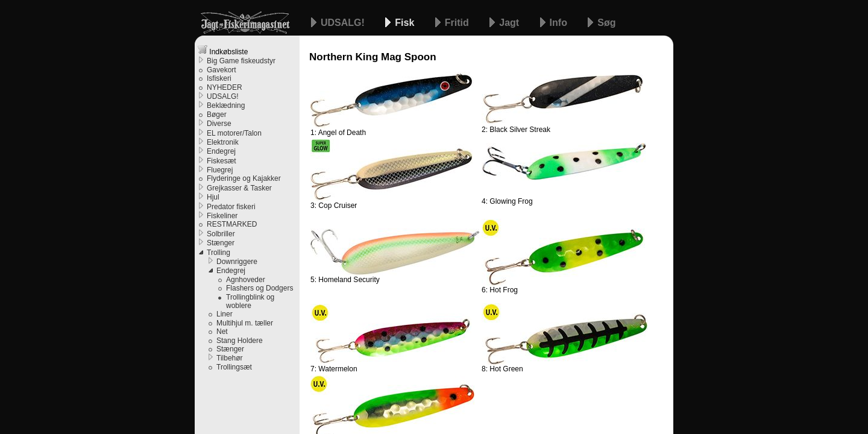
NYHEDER (225, 87)
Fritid (458, 23)
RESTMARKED (232, 224)
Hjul (213, 197)
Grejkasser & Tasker (239, 188)
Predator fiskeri (231, 207)
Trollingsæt (234, 367)
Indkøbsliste (223, 50)
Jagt (510, 23)
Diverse (219, 124)
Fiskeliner (222, 216)
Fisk (406, 23)
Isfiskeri (219, 78)
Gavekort (222, 70)
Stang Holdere (240, 341)
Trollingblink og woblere (250, 301)
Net (222, 332)
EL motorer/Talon (234, 133)
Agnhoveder (246, 280)
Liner (225, 314)
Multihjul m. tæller (245, 323)
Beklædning (226, 105)
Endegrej (221, 151)
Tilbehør (230, 358)
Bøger (217, 115)
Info (560, 23)
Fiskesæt (222, 161)
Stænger (221, 243)
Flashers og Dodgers (259, 288)
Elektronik (223, 142)
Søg (606, 23)
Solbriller (221, 234)
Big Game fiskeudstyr (241, 61)
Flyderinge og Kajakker (244, 178)
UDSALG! (344, 23)
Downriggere (237, 262)
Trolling (219, 253)
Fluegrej (220, 170)
